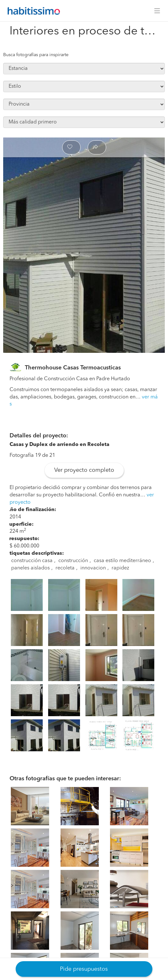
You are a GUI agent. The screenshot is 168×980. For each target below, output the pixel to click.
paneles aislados (30, 568)
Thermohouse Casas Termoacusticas (73, 368)
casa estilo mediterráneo (122, 561)
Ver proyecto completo (84, 470)
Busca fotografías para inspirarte (36, 55)
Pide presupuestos (84, 969)
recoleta (65, 568)
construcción (73, 561)
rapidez (120, 568)
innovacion (93, 568)
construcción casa (32, 561)
